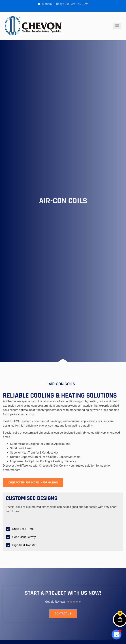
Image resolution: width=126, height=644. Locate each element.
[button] (117, 26)
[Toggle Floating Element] (117, 634)
